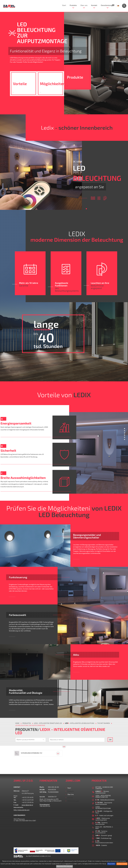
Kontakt (94, 5)
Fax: (15, 802)
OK (110, 740)
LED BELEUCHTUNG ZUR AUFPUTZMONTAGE (30, 725)
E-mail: (16, 805)
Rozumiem (111, 864)
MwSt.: (42, 787)
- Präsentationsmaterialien (104, 842)
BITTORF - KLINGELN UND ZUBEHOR (104, 788)
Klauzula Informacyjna (64, 866)
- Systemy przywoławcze (101, 832)
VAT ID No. (43, 792)
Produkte (73, 5)
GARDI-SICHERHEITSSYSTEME (103, 808)
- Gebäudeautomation (105, 800)
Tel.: (15, 798)
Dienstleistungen (108, 5)
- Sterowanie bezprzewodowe (104, 803)
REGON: (42, 790)
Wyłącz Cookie (122, 864)
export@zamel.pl (27, 805)
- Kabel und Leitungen (104, 815)
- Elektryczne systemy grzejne (103, 819)
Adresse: (17, 791)
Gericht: (42, 797)
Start (64, 5)
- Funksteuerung (103, 838)
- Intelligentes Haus (104, 812)
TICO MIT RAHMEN (104, 723)
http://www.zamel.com (22, 810)
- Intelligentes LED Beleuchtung (80, 723)
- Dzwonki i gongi (104, 835)
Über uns (84, 5)
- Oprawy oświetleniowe (102, 792)
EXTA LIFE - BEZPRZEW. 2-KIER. (104, 828)
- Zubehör (101, 845)
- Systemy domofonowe (101, 823)
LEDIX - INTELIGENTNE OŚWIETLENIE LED (48, 723)
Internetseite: (18, 807)
